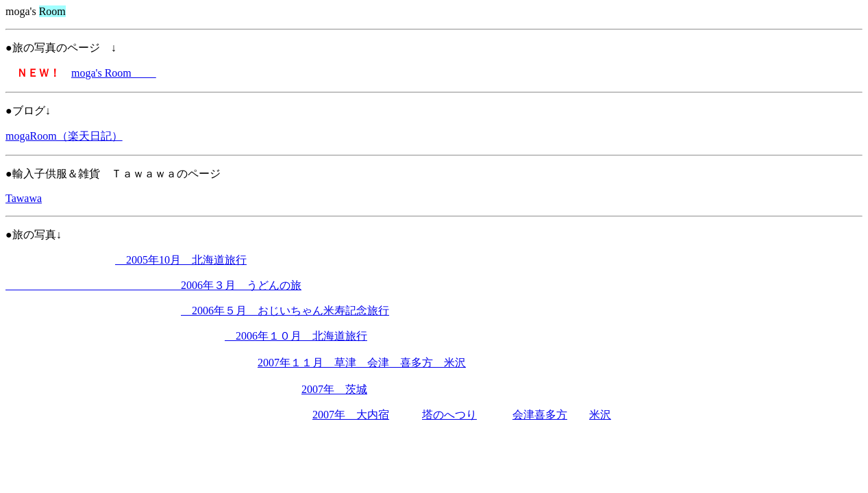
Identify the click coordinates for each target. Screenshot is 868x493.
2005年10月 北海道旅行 (181, 260)
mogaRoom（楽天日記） (64, 136)
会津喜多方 (540, 415)
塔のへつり (449, 415)
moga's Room (114, 73)
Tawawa (24, 198)
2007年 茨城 (334, 389)
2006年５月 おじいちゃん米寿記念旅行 (285, 311)
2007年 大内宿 (351, 415)
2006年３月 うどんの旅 (153, 285)
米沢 (600, 415)
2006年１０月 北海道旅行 (296, 336)
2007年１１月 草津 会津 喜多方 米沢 (362, 363)
